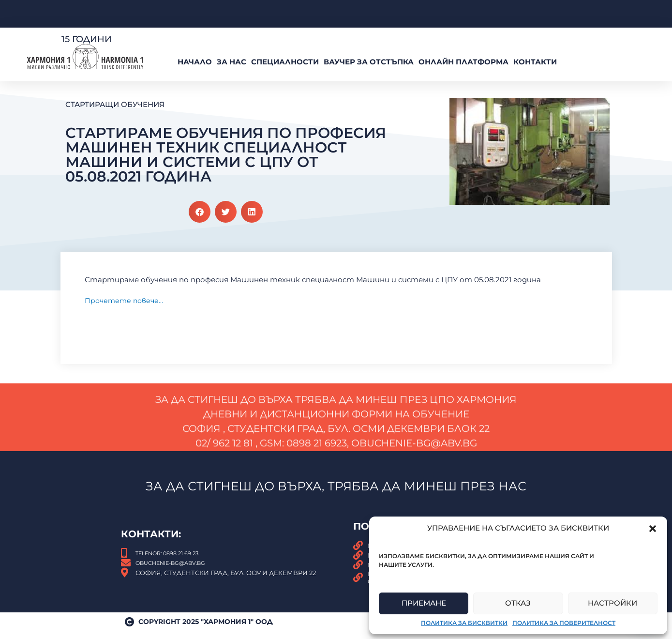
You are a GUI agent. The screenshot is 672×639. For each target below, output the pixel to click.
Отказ (518, 603)
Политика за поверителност (564, 623)
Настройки (612, 603)
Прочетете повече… (126, 301)
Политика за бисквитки (464, 623)
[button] (653, 529)
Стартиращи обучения (115, 104)
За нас (231, 62)
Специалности (285, 62)
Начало (195, 62)
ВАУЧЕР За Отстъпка (369, 62)
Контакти (535, 62)
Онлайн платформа (463, 62)
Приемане (424, 603)
